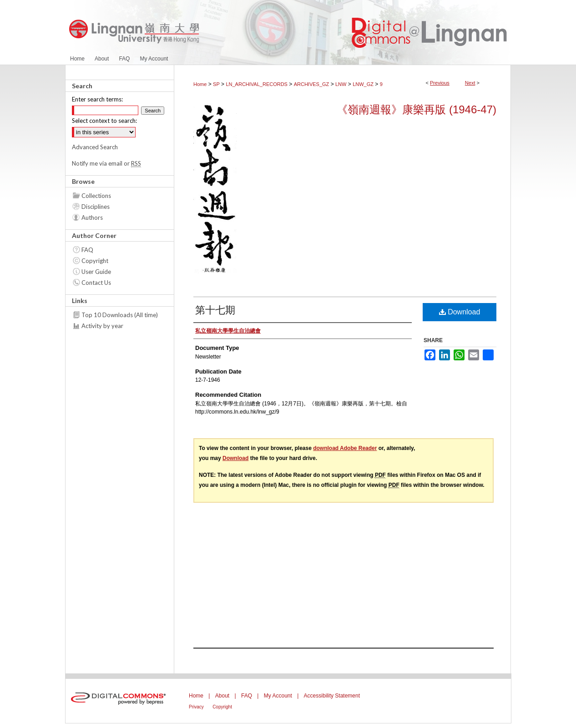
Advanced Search (95, 147)
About (222, 696)
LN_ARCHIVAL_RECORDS (257, 84)
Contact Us (96, 283)
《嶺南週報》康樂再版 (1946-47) (417, 109)
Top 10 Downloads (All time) (120, 315)
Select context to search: (104, 121)
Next (470, 83)
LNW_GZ (363, 84)
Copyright (95, 261)
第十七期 (215, 310)
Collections (96, 196)
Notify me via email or (106, 163)
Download (460, 312)
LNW (341, 84)
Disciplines (96, 207)
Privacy (196, 707)
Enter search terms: (97, 99)
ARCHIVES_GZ (312, 84)
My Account (278, 696)
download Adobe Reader (345, 448)
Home (200, 84)
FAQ (87, 250)
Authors (92, 217)
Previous (440, 83)
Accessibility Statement (332, 696)
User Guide (96, 272)
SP (216, 84)
